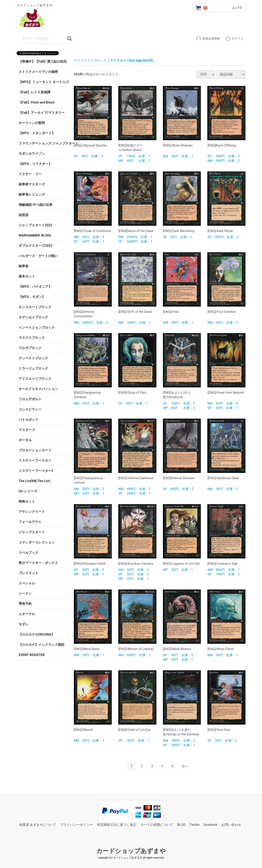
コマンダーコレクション (37, 542)
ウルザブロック (30, 348)
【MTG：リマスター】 (35, 164)
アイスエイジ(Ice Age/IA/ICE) (132, 60)
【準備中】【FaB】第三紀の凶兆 (43, 61)
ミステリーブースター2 (36, 471)
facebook (210, 825)
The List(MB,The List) (34, 481)
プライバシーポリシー (77, 825)
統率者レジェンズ (32, 194)
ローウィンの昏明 (32, 123)
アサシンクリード (32, 512)
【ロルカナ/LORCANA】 (37, 634)
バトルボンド (28, 420)
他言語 (24, 215)
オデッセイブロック (33, 317)
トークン (25, 594)
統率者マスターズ (32, 184)
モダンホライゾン (32, 154)
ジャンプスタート (32, 532)
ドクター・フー (30, 174)
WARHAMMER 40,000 (35, 235)
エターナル (27, 614)
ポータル (25, 440)
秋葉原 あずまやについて (38, 825)
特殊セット (27, 501)
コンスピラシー (30, 409)
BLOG (181, 825)
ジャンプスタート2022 (36, 225)
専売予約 (25, 604)
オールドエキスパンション (38, 389)
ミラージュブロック (33, 368)
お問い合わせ (231, 825)
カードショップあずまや (131, 851)
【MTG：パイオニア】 (35, 287)
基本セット (27, 276)
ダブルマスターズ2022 (36, 246)
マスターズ (27, 430)
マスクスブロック (32, 338)
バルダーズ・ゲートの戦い (38, 256)
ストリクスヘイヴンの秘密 (38, 72)
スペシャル (27, 583)
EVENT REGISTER (32, 655)
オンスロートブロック (35, 307)
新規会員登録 (208, 39)
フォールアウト (30, 522)
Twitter (195, 825)
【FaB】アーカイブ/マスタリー (42, 113)
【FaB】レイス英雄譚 (34, 92)
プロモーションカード (35, 450)
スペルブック (28, 553)
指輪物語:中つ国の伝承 (36, 205)
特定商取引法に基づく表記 (117, 825)
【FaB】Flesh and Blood (36, 102)
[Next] (185, 766)
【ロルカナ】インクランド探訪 (42, 645)
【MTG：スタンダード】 (37, 133)
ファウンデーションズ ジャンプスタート (45, 143)
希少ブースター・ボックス (38, 563)
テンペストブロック (33, 358)
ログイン (234, 39)
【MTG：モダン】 (32, 297)
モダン (24, 624)
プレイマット (28, 573)
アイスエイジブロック (35, 379)
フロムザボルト (30, 399)
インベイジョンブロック (37, 327)
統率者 (24, 266)
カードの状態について (157, 825)
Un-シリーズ (28, 491)
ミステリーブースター (35, 460)
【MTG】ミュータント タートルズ (44, 82)
